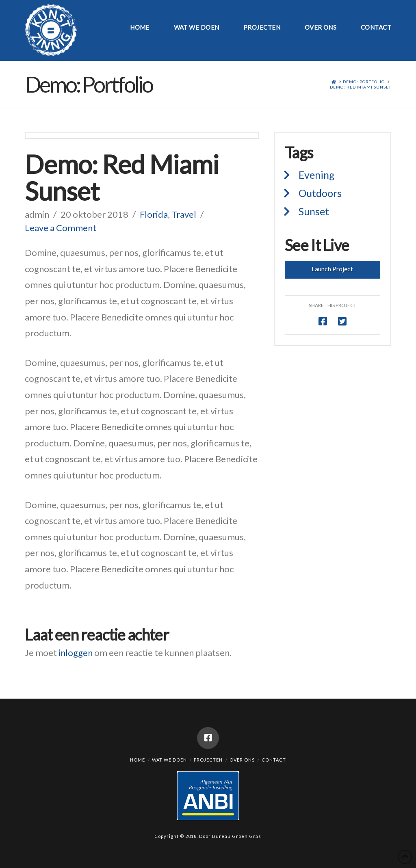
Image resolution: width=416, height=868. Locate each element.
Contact (274, 760)
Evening (317, 175)
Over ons (242, 760)
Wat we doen (169, 760)
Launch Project (332, 269)
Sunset (314, 211)
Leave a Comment (61, 228)
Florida (154, 214)
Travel (184, 214)
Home (138, 760)
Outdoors (320, 193)
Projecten (208, 760)
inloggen (76, 653)
